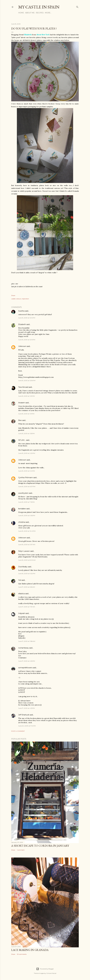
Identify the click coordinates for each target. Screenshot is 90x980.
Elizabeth (22, 324)
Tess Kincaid (23, 387)
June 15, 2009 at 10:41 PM (27, 531)
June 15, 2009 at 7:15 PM (26, 502)
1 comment (21, 850)
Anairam (22, 403)
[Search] (77, 6)
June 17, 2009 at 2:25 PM (27, 661)
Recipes (40, 13)
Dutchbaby (23, 567)
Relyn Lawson (24, 551)
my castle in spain (39, 7)
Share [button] (13, 295)
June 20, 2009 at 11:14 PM (27, 726)
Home (21, 13)
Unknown (22, 346)
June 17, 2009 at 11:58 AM (27, 641)
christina (22, 522)
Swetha (21, 311)
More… (48, 13)
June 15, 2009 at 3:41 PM (27, 471)
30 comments (22, 954)
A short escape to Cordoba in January (40, 846)
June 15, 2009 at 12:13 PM (27, 340)
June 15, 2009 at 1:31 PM (26, 414)
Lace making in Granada (30, 950)
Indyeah (22, 613)
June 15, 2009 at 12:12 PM (27, 318)
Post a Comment (18, 731)
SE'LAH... (22, 440)
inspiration (25, 299)
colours (19, 299)
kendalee (22, 509)
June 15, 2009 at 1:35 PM (26, 433)
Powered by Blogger (45, 969)
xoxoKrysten (23, 493)
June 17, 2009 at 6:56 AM (27, 587)
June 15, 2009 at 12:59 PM (27, 381)
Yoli (20, 580)
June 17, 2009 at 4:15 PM (26, 708)
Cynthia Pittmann (26, 478)
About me (30, 13)
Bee (20, 420)
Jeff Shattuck (24, 715)
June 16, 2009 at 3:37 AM (27, 545)
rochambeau (23, 648)
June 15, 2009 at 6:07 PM (27, 486)
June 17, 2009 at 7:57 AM (27, 607)
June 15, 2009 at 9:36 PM (27, 516)
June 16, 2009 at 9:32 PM (27, 574)
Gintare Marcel (51, 973)
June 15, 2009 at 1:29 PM (26, 396)
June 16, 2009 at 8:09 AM (27, 560)
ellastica (22, 594)
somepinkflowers (25, 668)
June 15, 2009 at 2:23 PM (27, 453)
